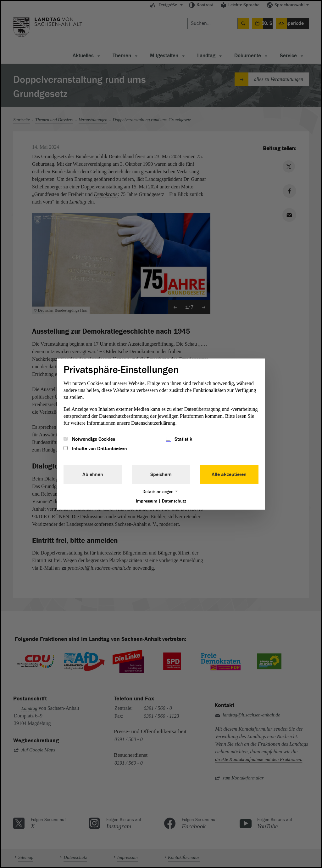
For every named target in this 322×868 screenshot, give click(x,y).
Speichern (161, 474)
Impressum (147, 501)
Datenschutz (174, 501)
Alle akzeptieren (229, 474)
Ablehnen (93, 474)
